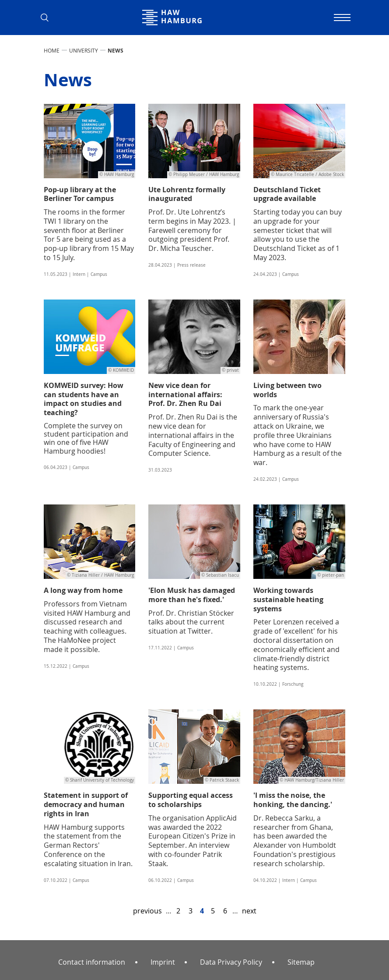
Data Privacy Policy (231, 962)
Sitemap (301, 962)
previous (147, 911)
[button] (48, 18)
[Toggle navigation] (341, 18)
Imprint (163, 962)
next (249, 911)
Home (52, 50)
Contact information (92, 962)
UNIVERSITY (84, 50)
